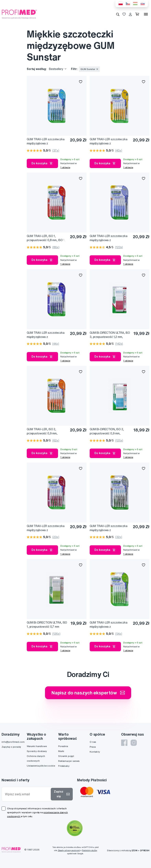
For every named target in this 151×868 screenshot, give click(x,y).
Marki (61, 751)
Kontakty (95, 752)
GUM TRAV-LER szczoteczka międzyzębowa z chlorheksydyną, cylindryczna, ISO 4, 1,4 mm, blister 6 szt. (46, 528)
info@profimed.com (13, 742)
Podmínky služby (90, 850)
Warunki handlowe (37, 746)
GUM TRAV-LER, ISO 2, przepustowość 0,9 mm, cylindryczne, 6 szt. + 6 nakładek (42, 432)
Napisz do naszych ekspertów (88, 693)
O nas (93, 742)
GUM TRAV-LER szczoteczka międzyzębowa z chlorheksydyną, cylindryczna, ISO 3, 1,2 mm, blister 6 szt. (46, 335)
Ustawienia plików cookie (41, 766)
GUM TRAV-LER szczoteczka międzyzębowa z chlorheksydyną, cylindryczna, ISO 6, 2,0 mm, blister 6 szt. (109, 528)
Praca (93, 747)
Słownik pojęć (66, 756)
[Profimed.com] (19, 14)
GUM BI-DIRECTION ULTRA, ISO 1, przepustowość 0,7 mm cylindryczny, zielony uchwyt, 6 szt (47, 625)
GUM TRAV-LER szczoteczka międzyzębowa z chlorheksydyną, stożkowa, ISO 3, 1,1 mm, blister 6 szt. (110, 625)
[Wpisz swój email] (27, 794)
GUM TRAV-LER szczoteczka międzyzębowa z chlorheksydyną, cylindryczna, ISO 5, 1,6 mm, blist (46, 142)
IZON (134, 850)
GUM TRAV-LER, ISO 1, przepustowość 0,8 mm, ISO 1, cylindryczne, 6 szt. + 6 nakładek (46, 238)
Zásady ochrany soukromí (69, 850)
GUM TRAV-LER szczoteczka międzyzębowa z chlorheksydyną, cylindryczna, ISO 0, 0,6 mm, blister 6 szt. (109, 238)
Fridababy (64, 766)
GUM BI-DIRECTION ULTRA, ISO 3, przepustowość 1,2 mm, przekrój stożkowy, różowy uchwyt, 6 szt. (110, 335)
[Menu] (146, 14)
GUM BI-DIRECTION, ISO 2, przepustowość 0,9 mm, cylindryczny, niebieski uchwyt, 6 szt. (109, 432)
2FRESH (145, 850)
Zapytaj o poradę (11, 747)
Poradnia (63, 746)
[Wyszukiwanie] (118, 14)
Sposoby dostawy (37, 751)
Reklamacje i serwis (69, 761)
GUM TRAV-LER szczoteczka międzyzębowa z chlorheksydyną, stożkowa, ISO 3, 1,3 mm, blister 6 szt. (110, 142)
